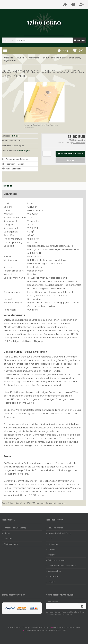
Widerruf (51, 555)
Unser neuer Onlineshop (14, 528)
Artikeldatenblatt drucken (17, 159)
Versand (51, 549)
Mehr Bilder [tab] (10, 194)
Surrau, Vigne (23, 151)
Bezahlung (52, 544)
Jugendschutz (54, 571)
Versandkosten (79, 143)
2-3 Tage (16, 136)
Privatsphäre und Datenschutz (61, 566)
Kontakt (50, 582)
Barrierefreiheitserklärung (59, 533)
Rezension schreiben (15, 164)
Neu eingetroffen (55, 528)
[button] (8, 40)
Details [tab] (8, 186)
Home (6, 533)
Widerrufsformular (55, 560)
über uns (7, 539)
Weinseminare (10, 544)
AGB (49, 539)
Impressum (52, 576)
